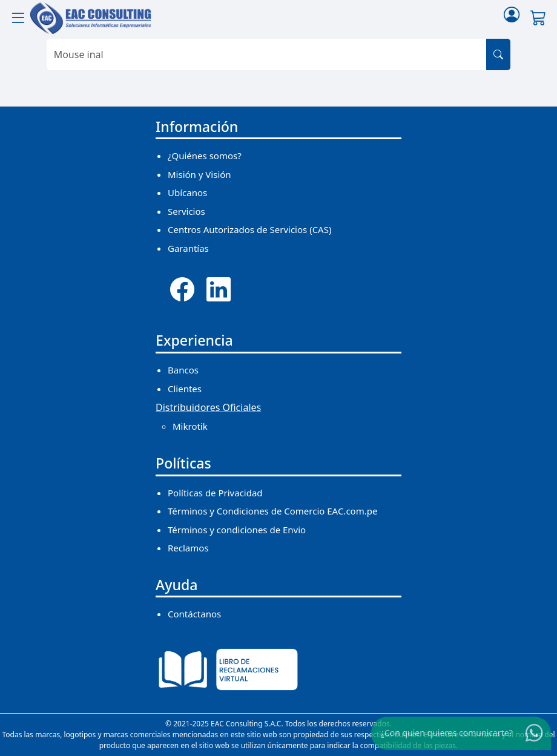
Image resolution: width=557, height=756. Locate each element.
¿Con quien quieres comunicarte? (447, 733)
